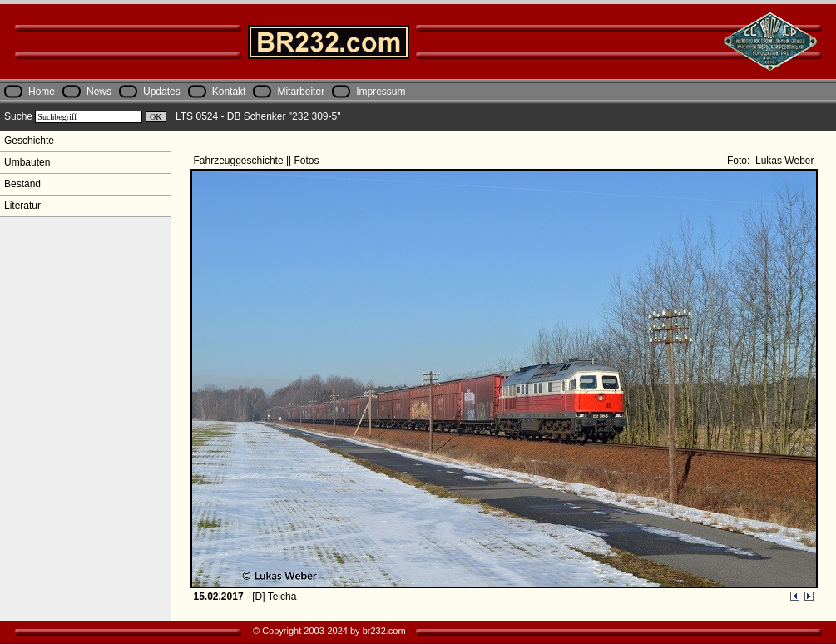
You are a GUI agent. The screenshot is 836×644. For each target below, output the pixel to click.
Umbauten (27, 162)
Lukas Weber (784, 161)
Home (42, 92)
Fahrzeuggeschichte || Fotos (258, 161)
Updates (162, 92)
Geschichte (29, 141)
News (99, 92)
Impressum (381, 92)
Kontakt (229, 92)
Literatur (22, 206)
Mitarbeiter (301, 92)
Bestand (22, 184)
